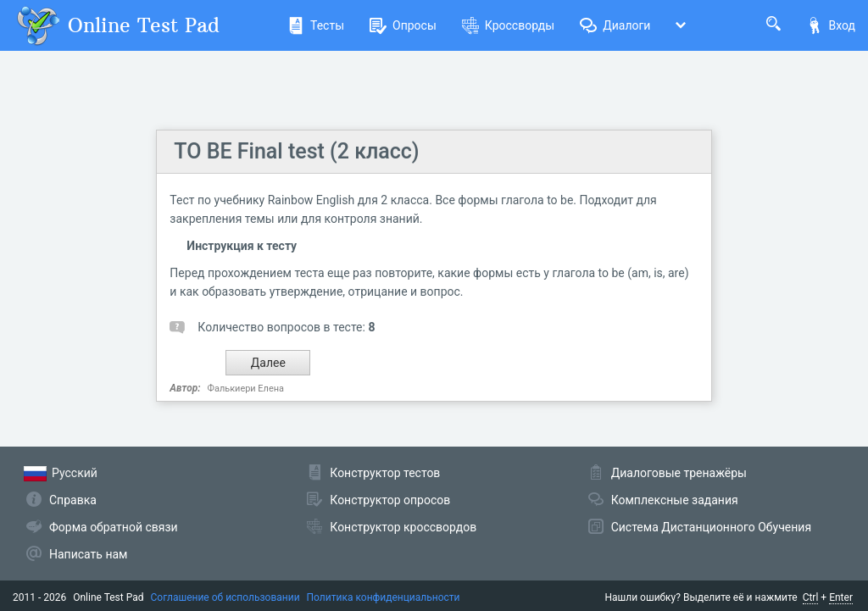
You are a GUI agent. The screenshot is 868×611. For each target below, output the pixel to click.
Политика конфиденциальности (384, 597)
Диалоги (615, 25)
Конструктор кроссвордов (403, 527)
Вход (831, 25)
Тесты (316, 25)
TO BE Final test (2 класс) (296, 151)
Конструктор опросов (390, 500)
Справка (73, 500)
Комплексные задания (675, 500)
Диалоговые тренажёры (679, 473)
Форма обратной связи (114, 527)
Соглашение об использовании (225, 597)
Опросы (403, 25)
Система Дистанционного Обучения (711, 527)
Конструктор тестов (385, 473)
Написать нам (88, 554)
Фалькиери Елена (246, 389)
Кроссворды (508, 25)
